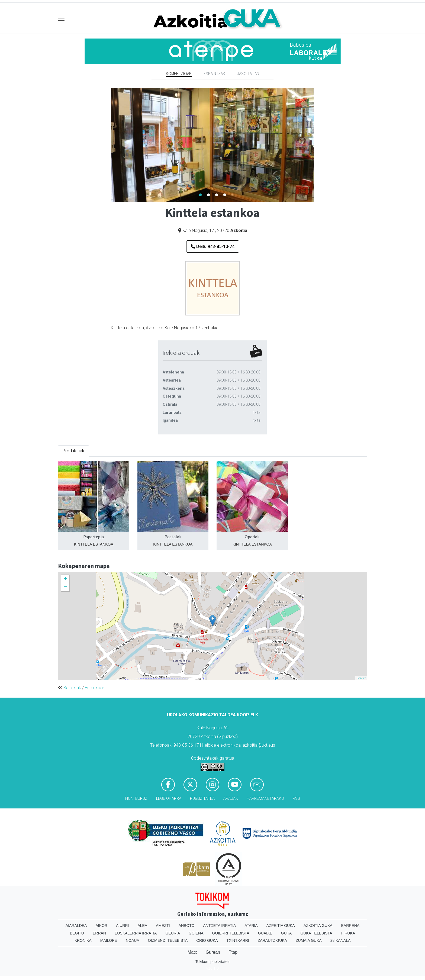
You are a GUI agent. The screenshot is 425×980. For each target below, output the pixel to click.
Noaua (133, 940)
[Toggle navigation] (61, 18)
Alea (142, 926)
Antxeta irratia (220, 926)
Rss (296, 799)
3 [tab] (217, 195)
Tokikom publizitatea (212, 962)
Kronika (83, 940)
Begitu (77, 933)
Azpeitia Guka (281, 926)
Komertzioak (179, 73)
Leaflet (361, 678)
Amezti (163, 926)
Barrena (350, 926)
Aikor (101, 926)
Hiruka (348, 933)
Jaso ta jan (248, 73)
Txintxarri (238, 940)
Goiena (196, 933)
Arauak (231, 799)
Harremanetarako (265, 799)
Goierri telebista (231, 933)
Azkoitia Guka (318, 926)
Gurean (213, 952)
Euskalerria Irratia (136, 933)
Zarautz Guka (272, 940)
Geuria (173, 933)
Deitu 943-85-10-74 (213, 246)
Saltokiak (72, 688)
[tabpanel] (212, 145)
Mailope (109, 940)
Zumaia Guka (309, 940)
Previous (107, 145)
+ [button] (65, 579)
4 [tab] (225, 195)
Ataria (251, 926)
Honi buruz (136, 799)
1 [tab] (200, 195)
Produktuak (73, 451)
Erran (99, 933)
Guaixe (265, 933)
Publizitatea (202, 799)
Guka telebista (316, 933)
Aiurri (122, 926)
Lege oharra (169, 799)
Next (318, 145)
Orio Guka (207, 940)
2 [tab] (208, 195)
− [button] (65, 587)
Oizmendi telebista (168, 940)
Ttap (233, 952)
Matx (192, 952)
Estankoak (95, 688)
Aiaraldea (76, 926)
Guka (286, 933)
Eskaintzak (214, 73)
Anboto (187, 926)
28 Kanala (341, 940)
